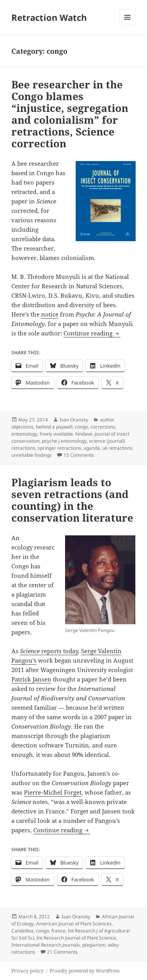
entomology (24, 434)
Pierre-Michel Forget (53, 792)
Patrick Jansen (31, 679)
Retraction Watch (49, 17)
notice (50, 314)
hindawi (84, 434)
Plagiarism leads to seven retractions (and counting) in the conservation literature (72, 500)
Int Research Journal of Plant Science (76, 938)
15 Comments (79, 455)
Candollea (22, 931)
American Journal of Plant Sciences (74, 924)
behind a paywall (54, 427)
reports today (49, 651)
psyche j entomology (64, 441)
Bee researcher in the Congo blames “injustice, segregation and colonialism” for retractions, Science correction (70, 114)
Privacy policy (27, 971)
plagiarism (94, 945)
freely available (56, 434)
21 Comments (62, 952)
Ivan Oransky (74, 420)
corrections (103, 427)
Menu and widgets (128, 25)
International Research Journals (46, 945)
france (58, 931)
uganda (92, 448)
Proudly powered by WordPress (84, 971)
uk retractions (117, 448)
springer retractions (59, 448)
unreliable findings (32, 455)
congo (82, 427)
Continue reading (92, 333)
